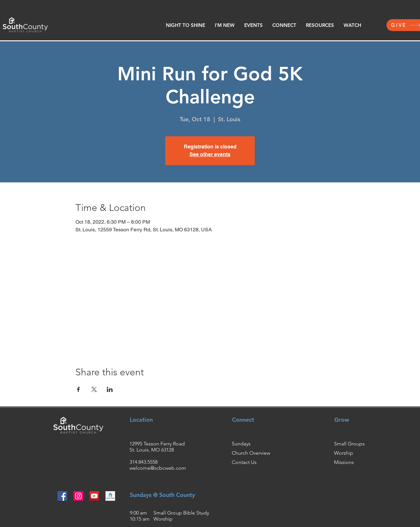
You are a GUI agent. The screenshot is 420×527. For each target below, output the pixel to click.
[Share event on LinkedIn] (110, 389)
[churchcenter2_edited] (110, 496)
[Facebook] (62, 496)
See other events (210, 154)
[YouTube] (94, 496)
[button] (225, 25)
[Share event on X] (94, 389)
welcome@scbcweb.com (158, 468)
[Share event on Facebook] (78, 389)
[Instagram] (78, 496)
